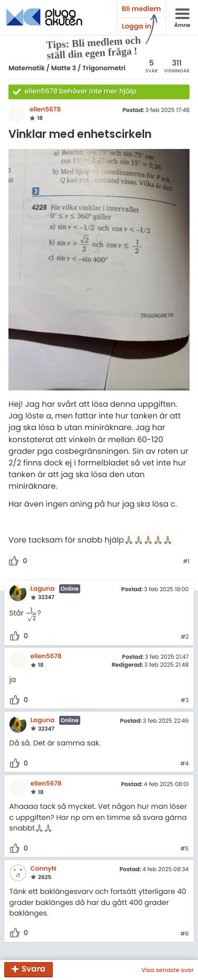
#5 (185, 849)
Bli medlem (142, 9)
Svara (34, 970)
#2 (185, 637)
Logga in (137, 26)
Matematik (27, 68)
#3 (185, 701)
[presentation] (31, 613)
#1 (186, 562)
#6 (184, 934)
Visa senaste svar (168, 970)
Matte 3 (64, 68)
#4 (185, 764)
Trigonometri (104, 68)
